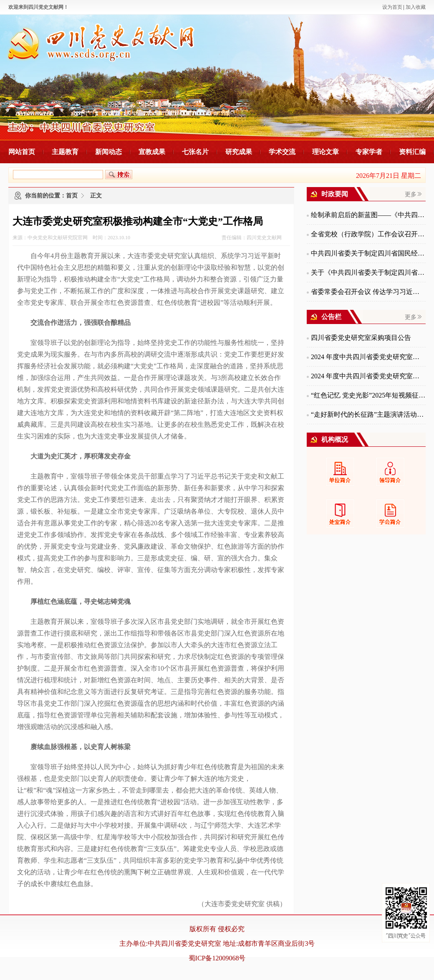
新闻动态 (108, 152)
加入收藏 (416, 7)
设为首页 (392, 7)
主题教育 (65, 152)
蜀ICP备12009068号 (217, 958)
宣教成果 (152, 152)
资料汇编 (412, 152)
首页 (72, 196)
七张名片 (195, 152)
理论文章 (325, 152)
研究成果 (239, 152)
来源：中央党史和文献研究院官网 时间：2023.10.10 (71, 238)
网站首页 (22, 152)
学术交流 (282, 152)
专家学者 (369, 152)
